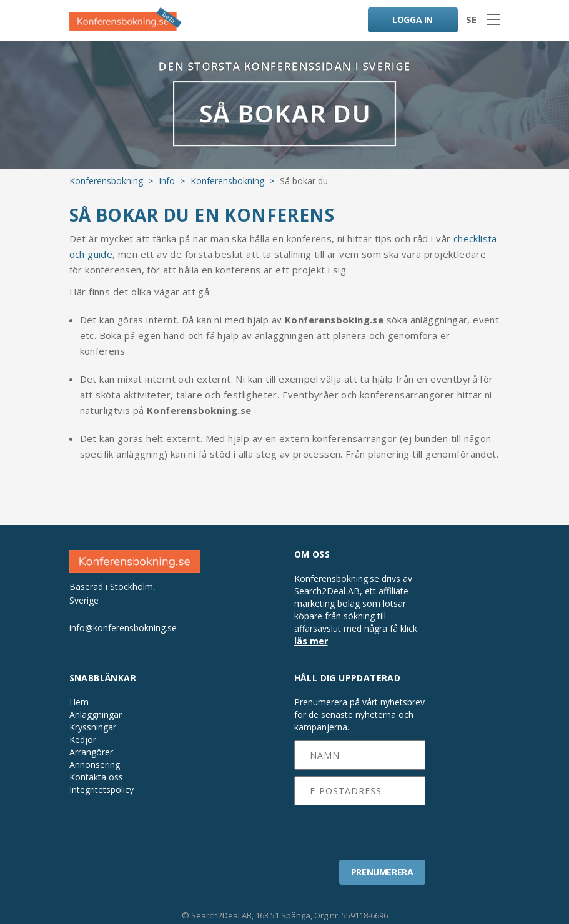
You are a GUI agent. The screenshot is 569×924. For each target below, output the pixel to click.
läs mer (311, 641)
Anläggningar (96, 715)
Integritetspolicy (101, 790)
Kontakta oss (96, 777)
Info (167, 181)
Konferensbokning (106, 181)
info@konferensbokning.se (123, 628)
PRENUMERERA (382, 872)
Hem (79, 702)
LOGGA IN (413, 20)
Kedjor (83, 740)
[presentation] (360, 828)
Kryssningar (93, 727)
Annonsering (95, 765)
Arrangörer (91, 752)
